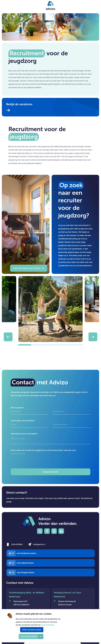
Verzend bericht (51, 472)
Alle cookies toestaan (29, 636)
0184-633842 (17, 544)
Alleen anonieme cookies (32, 630)
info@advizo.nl (39, 544)
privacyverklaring (18, 454)
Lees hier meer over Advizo (27, 268)
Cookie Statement (48, 625)
